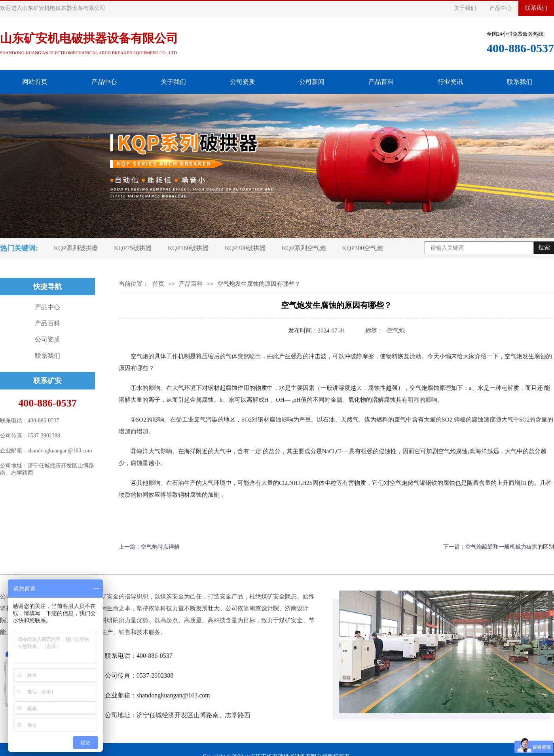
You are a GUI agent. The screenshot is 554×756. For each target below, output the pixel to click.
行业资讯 (450, 82)
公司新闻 (312, 82)
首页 (158, 284)
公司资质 (243, 82)
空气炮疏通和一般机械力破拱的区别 (510, 547)
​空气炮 (396, 331)
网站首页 (35, 82)
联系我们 (536, 8)
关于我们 (465, 8)
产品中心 (501, 8)
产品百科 (381, 82)
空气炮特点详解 (160, 547)
